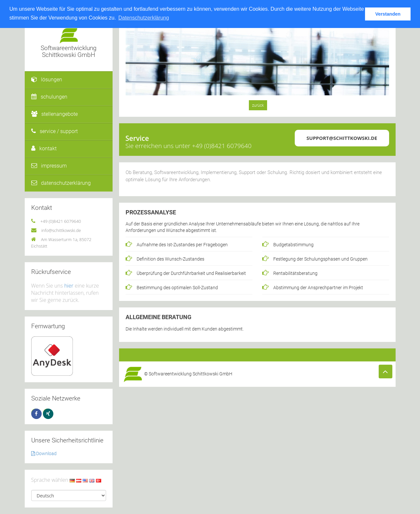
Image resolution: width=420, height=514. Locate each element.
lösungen (47, 80)
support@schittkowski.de (342, 138)
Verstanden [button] (388, 14)
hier (69, 286)
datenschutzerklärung (61, 183)
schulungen (49, 97)
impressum (49, 166)
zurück (258, 105)
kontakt (44, 149)
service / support (54, 131)
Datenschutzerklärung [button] (144, 18)
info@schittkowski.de (61, 230)
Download (44, 453)
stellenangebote (54, 114)
